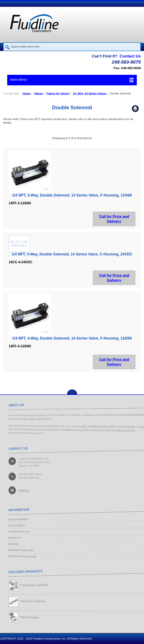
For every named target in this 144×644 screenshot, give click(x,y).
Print (135, 109)
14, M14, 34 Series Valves (89, 93)
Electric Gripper (29, 618)
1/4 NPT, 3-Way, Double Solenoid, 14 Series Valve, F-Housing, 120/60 (72, 195)
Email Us (23, 491)
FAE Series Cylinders (33, 601)
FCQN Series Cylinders (34, 585)
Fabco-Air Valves (58, 93)
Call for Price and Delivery (114, 219)
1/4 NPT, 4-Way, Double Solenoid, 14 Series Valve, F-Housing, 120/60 (72, 338)
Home (26, 93)
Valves (38, 93)
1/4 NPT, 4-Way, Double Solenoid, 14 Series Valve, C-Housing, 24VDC (72, 254)
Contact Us (130, 56)
